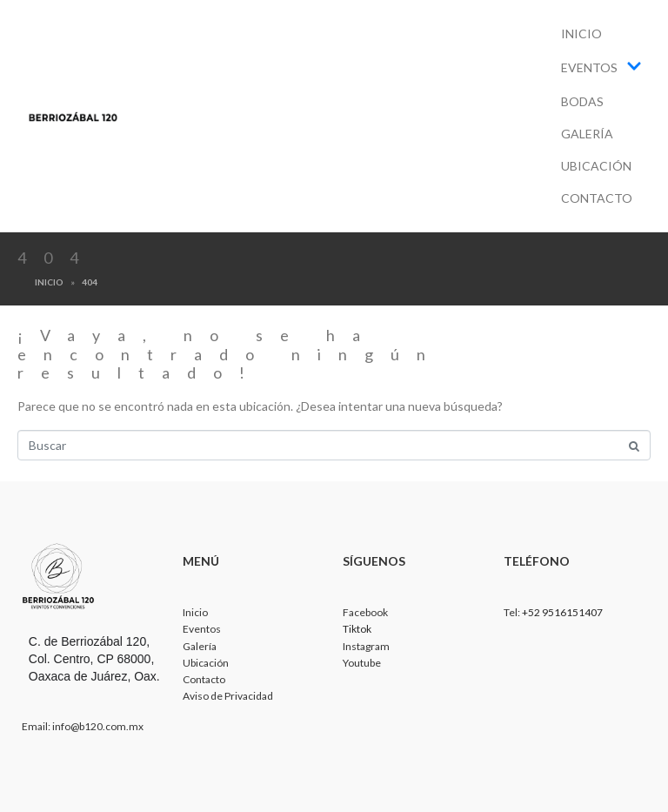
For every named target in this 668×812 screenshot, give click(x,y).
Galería (587, 134)
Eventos (601, 67)
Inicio (581, 34)
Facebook (365, 612)
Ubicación (596, 166)
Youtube (362, 663)
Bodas (582, 101)
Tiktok (357, 629)
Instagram (366, 646)
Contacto (597, 198)
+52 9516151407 (562, 612)
